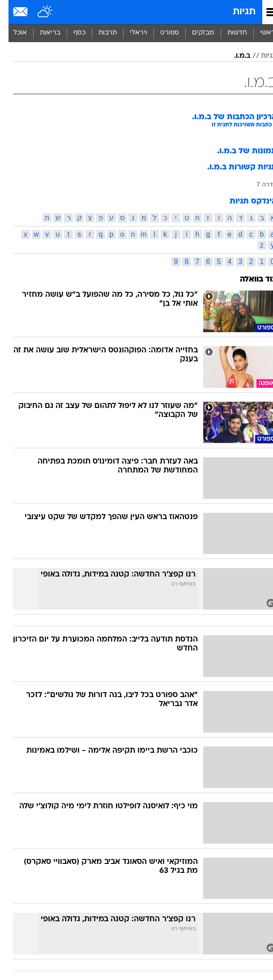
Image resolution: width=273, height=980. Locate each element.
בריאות (42, 33)
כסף (71, 33)
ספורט (161, 33)
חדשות (229, 33)
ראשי (259, 33)
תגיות (236, 12)
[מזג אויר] (37, 12)
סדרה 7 (258, 184)
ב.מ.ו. (234, 56)
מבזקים (195, 33)
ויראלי (130, 33)
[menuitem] (228, 33)
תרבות (99, 33)
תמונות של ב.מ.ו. (239, 151)
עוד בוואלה (250, 280)
